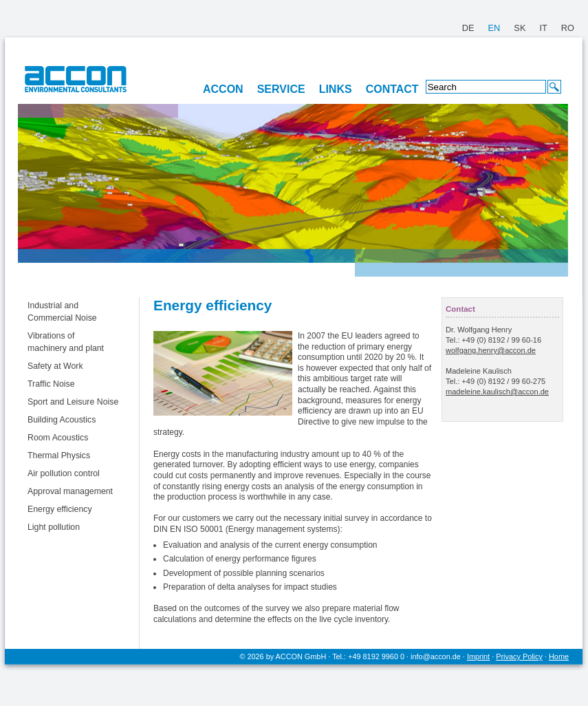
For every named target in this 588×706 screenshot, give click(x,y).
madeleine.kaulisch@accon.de (497, 392)
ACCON (223, 89)
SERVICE (281, 89)
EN (494, 28)
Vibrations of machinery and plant (66, 342)
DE (468, 28)
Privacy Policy (519, 656)
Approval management (70, 491)
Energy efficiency (60, 509)
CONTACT (392, 89)
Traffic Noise (51, 384)
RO (568, 28)
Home (559, 656)
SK (520, 28)
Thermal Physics (59, 456)
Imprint (478, 656)
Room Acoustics (58, 438)
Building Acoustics (62, 420)
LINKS (336, 89)
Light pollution (54, 527)
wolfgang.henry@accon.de (491, 350)
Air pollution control (64, 473)
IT (543, 28)
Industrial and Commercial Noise (62, 312)
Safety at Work (55, 366)
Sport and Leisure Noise (73, 402)
